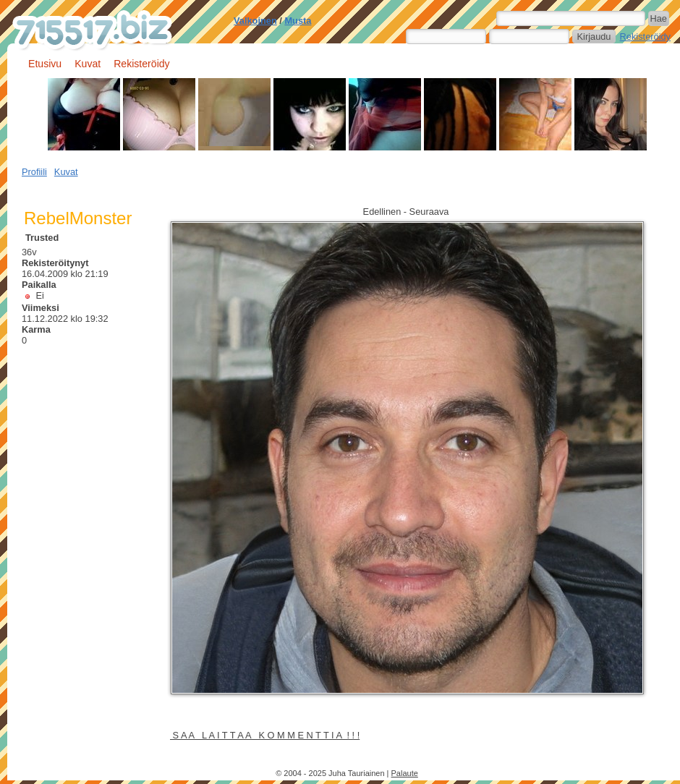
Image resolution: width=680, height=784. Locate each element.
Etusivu (45, 64)
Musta (298, 21)
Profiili (34, 172)
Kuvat (88, 64)
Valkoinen (255, 21)
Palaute (405, 773)
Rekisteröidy (645, 37)
